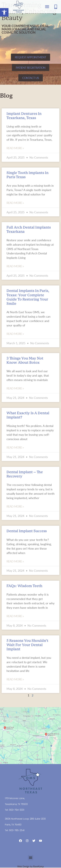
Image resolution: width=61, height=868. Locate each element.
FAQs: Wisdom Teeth (24, 586)
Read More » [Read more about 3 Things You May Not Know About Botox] (15, 388)
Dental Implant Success (27, 531)
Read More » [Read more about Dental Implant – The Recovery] (15, 506)
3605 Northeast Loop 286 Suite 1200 (25, 819)
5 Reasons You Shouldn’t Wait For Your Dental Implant (27, 645)
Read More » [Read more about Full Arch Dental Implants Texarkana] (15, 266)
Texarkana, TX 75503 (16, 804)
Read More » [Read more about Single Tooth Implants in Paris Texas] (15, 203)
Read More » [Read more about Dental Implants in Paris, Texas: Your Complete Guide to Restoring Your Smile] (15, 334)
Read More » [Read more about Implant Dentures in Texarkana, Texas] (15, 148)
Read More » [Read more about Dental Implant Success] (15, 561)
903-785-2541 (17, 830)
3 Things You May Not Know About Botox (25, 360)
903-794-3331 (17, 810)
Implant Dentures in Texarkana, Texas (24, 116)
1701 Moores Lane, (15, 798)
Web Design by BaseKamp (30, 866)
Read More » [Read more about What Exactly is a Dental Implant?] (15, 447)
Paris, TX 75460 (13, 825)
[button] (4, 12)
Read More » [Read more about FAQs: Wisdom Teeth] (15, 616)
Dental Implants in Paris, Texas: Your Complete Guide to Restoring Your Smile (28, 297)
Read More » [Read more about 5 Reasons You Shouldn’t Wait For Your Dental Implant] (15, 679)
